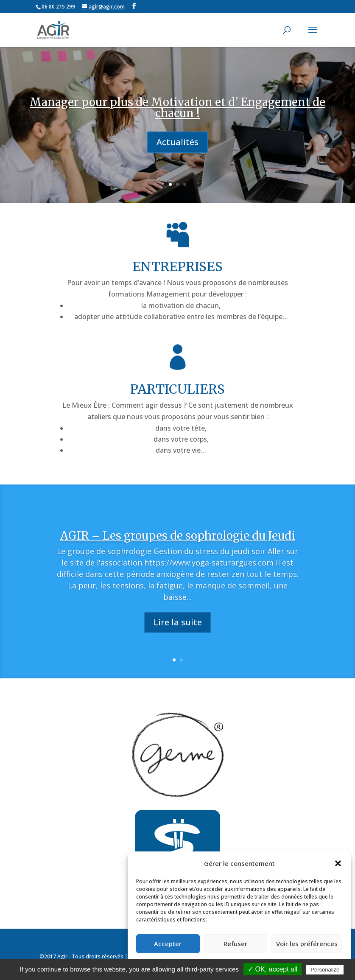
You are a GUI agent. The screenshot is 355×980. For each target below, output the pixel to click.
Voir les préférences (307, 944)
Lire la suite (178, 639)
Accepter (168, 944)
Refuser (235, 944)
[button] (338, 863)
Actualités (177, 142)
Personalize (325, 970)
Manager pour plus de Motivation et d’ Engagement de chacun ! (177, 108)
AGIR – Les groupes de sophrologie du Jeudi (178, 552)
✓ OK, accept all (273, 969)
